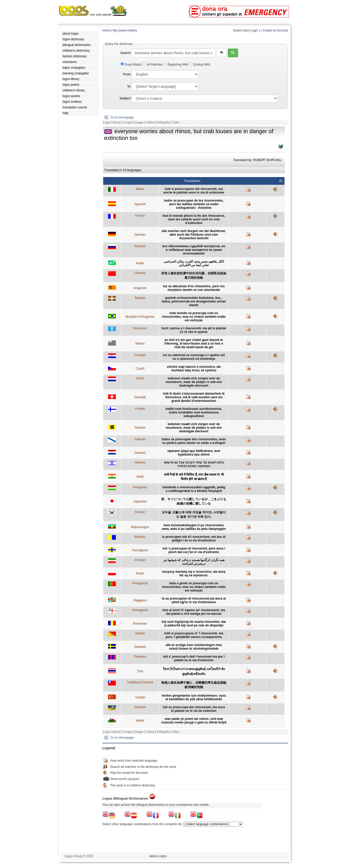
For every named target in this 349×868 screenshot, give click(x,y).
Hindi (140, 477)
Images (139, 122)
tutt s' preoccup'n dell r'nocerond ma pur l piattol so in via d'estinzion (194, 658)
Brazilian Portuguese (140, 317)
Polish (140, 574)
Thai (140, 671)
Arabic (140, 263)
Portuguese (140, 583)
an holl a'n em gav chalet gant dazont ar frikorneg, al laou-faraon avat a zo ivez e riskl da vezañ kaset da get (194, 344)
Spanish (140, 204)
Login (254, 30)
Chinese (140, 273)
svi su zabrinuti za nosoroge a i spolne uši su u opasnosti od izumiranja (194, 357)
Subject (125, 98)
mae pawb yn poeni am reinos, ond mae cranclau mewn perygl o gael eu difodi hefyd (194, 721)
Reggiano (140, 600)
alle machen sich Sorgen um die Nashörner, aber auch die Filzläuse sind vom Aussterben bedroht (194, 235)
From (127, 74)
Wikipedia (163, 122)
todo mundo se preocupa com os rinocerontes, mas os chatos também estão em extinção (194, 317)
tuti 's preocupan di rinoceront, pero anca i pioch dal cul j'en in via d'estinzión (194, 550)
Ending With (200, 65)
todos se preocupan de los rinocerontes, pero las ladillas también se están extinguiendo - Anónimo (194, 204)
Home (107, 30)
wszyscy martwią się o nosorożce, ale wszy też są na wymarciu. (194, 574)
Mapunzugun (140, 527)
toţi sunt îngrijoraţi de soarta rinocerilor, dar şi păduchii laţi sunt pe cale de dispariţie (194, 624)
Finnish (140, 409)
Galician (140, 439)
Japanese (140, 501)
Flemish (140, 428)
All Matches (153, 65)
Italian (140, 189)
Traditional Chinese (140, 682)
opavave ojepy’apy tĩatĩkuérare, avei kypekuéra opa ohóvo (194, 453)
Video (176, 122)
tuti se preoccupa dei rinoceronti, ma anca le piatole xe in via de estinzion (194, 709)
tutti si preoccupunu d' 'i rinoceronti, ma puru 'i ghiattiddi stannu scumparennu (194, 635)
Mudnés (140, 537)
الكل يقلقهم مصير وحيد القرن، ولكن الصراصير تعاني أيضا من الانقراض (194, 263)
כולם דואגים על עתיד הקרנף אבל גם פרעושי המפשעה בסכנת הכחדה (194, 464)
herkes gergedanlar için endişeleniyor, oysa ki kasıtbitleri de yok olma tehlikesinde (194, 697)
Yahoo (150, 122)
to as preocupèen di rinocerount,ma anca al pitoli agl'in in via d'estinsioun (194, 600)
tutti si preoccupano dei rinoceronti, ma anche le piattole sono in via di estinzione (194, 191)
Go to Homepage (122, 117)
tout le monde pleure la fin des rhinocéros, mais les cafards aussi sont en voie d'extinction (194, 219)
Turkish (140, 697)
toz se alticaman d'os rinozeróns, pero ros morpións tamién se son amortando (194, 288)
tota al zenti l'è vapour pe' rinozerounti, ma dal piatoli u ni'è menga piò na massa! (194, 612)
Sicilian (140, 633)
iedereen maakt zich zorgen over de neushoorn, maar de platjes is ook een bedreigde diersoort (194, 382)
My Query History (125, 30)
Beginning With (176, 65)
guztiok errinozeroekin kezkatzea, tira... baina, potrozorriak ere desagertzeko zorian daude (194, 301)
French (140, 216)
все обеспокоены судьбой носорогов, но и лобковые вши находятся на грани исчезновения (194, 250)
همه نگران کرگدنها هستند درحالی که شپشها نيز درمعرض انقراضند (194, 562)
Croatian (140, 355)
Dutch (140, 378)
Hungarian (140, 487)
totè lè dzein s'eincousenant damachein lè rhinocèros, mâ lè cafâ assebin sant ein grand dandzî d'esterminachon (194, 397)
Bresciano (140, 328)
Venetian (140, 707)
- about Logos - (158, 856)
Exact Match (132, 65)
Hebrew (140, 463)
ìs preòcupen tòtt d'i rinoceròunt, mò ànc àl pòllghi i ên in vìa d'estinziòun (194, 539)
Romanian (140, 624)
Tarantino (140, 657)
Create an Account (275, 30)
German (140, 235)
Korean (140, 512)
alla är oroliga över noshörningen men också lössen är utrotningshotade (194, 647)
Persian (140, 560)
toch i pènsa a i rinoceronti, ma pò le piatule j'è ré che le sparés (194, 330)
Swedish (140, 647)
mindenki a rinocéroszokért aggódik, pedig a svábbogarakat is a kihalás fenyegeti (194, 489)
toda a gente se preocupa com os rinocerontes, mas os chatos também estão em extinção (194, 587)
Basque (140, 298)
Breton (140, 344)
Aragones (140, 288)
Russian (140, 246)
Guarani (140, 453)
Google (128, 122)
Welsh (140, 721)
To (129, 86)
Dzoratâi (140, 397)
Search (126, 53)
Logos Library (112, 122)
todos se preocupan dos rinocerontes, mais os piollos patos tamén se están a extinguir (194, 441)
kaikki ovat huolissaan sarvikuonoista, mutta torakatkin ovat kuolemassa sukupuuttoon (194, 412)
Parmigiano (140, 550)
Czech (140, 369)
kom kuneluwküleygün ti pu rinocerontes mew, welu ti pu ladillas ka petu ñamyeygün (194, 527)
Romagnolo (140, 610)
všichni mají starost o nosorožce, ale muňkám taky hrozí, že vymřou (194, 369)
